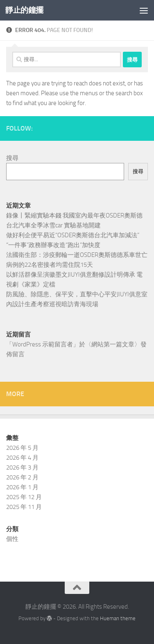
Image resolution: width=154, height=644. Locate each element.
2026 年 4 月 (22, 458)
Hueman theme (118, 618)
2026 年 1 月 (22, 487)
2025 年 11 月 (24, 507)
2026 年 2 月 (22, 477)
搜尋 (12, 158)
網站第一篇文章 (113, 344)
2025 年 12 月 (24, 497)
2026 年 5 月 (22, 448)
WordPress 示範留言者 (43, 344)
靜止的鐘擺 (24, 10)
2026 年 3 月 (22, 468)
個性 (12, 539)
